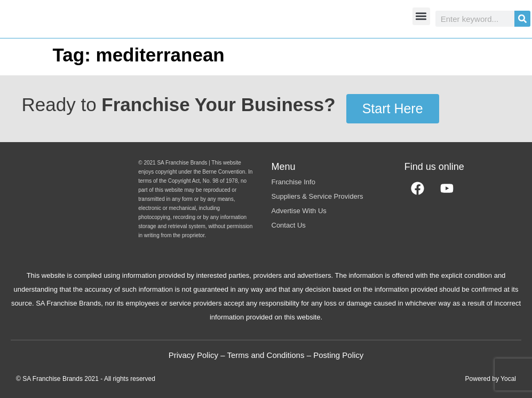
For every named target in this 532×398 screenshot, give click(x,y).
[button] (421, 16)
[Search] (522, 19)
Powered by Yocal (491, 379)
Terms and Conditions (265, 355)
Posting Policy (338, 355)
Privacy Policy (193, 355)
